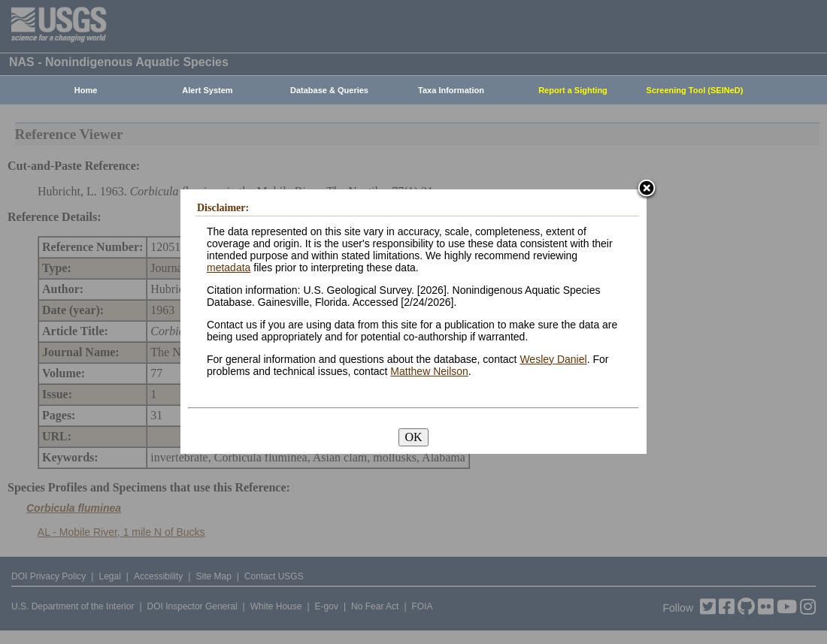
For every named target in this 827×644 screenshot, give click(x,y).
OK (413, 437)
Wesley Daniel (553, 359)
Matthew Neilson (429, 371)
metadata (229, 268)
